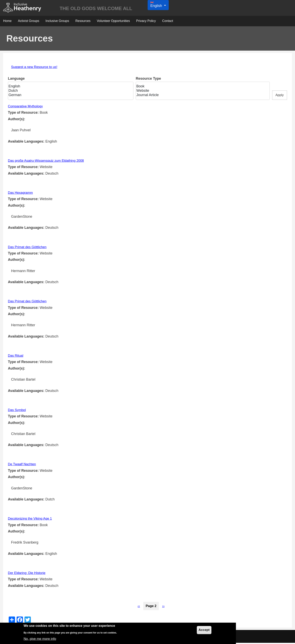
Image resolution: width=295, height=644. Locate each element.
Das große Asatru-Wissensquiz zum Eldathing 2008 (49, 162)
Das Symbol (17, 411)
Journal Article (201, 96)
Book (201, 88)
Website (201, 92)
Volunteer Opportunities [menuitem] (113, 22)
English (69, 88)
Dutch (69, 92)
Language (16, 80)
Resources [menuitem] (83, 22)
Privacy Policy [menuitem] (146, 22)
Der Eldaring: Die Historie (28, 574)
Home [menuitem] (7, 22)
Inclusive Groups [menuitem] (57, 22)
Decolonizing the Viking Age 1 (31, 520)
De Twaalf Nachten (23, 465)
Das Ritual (16, 357)
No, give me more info (41, 639)
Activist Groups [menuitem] (29, 22)
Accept (204, 630)
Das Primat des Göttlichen (29, 248)
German (69, 96)
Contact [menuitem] (168, 22)
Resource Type (148, 80)
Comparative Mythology (27, 107)
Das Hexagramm (21, 194)
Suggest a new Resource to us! (36, 68)
